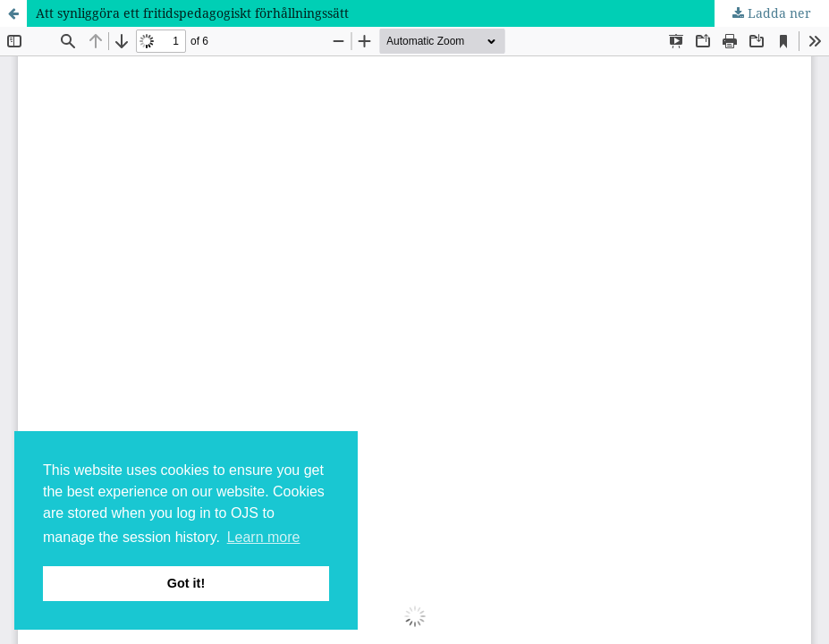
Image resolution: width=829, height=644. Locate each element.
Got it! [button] (186, 583)
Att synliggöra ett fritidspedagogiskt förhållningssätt (192, 13)
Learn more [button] (264, 537)
